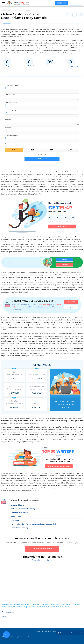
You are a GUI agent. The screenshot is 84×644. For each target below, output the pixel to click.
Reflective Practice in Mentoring (23, 509)
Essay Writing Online (48, 604)
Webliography (16, 517)
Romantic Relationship (19, 513)
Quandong (15, 520)
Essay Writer (35, 604)
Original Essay (7, 607)
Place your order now (42, 549)
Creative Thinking (17, 505)
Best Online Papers (20, 607)
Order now (61, 3)
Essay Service (25, 604)
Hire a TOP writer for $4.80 (59, 466)
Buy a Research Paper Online (37, 607)
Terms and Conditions (44, 631)
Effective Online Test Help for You (59, 607)
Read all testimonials (41, 560)
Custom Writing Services (11, 604)
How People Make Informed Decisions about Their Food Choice (34, 524)
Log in (76, 3)
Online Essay (76, 604)
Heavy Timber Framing (19, 528)
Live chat (64, 260)
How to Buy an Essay (63, 604)
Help (71, 307)
